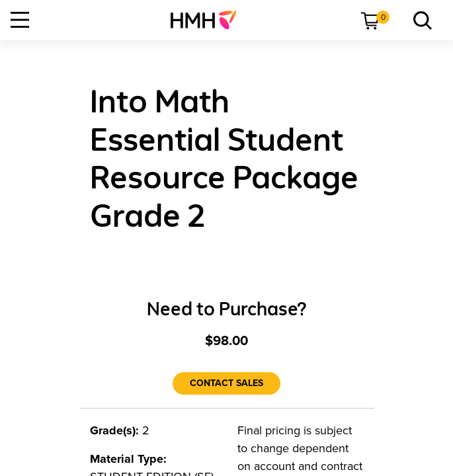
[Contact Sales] (226, 383)
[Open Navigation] (20, 20)
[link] (209, 20)
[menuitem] (209, 20)
